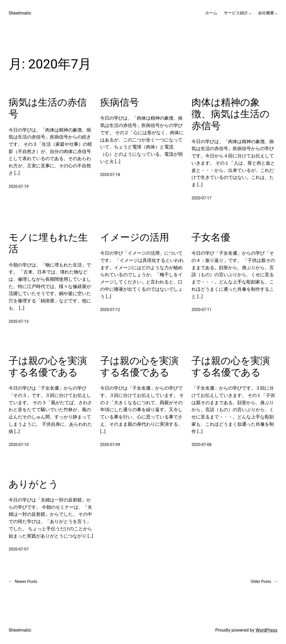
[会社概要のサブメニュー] (276, 13)
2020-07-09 (110, 445)
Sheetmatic (20, 13)
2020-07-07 (19, 549)
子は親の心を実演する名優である (48, 367)
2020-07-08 (201, 445)
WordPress (266, 630)
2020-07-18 (110, 175)
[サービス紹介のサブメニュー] (250, 13)
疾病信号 (120, 102)
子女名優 (211, 237)
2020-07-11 (201, 310)
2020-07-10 (19, 445)
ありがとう (34, 484)
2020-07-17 (201, 198)
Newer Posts (23, 582)
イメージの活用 (135, 237)
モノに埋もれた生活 (48, 243)
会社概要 (266, 13)
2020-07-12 (110, 310)
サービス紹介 (236, 13)
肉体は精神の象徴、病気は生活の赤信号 (231, 114)
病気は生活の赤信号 (48, 108)
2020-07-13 (19, 321)
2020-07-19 (19, 186)
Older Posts (264, 582)
